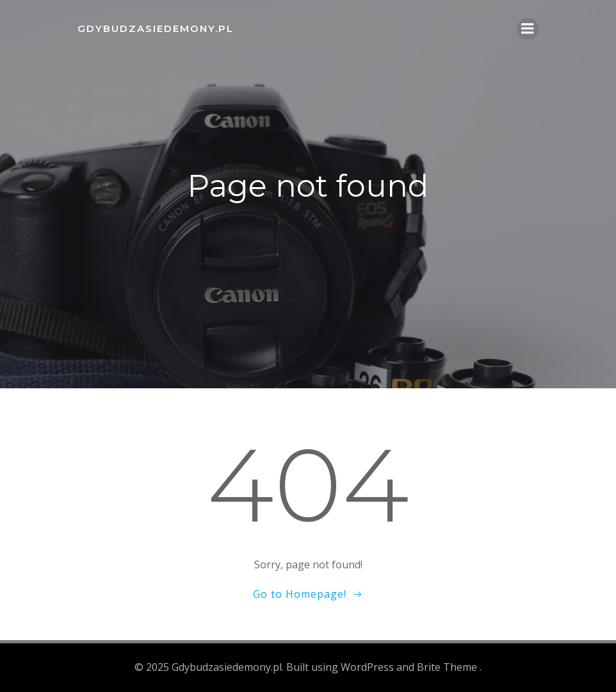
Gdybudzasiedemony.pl (156, 29)
